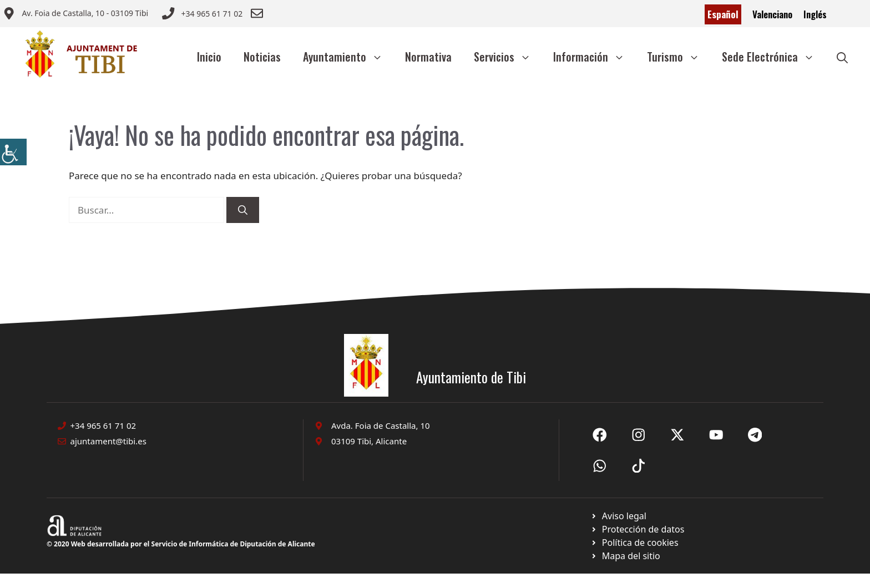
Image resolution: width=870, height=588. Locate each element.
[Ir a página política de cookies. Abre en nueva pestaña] (637, 529)
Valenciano (772, 14)
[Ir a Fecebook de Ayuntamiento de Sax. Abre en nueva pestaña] (600, 435)
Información (595, 57)
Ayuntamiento (348, 57)
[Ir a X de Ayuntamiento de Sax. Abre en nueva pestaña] (639, 435)
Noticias (262, 57)
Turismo (679, 57)
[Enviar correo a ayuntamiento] (75, 14)
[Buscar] (243, 210)
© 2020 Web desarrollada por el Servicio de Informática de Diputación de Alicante (181, 544)
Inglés (815, 14)
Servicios (508, 57)
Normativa (428, 57)
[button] (842, 57)
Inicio (209, 57)
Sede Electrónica (774, 57)
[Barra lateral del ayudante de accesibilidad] (13, 152)
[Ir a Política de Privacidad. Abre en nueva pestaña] (618, 516)
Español (723, 14)
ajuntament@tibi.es (108, 441)
